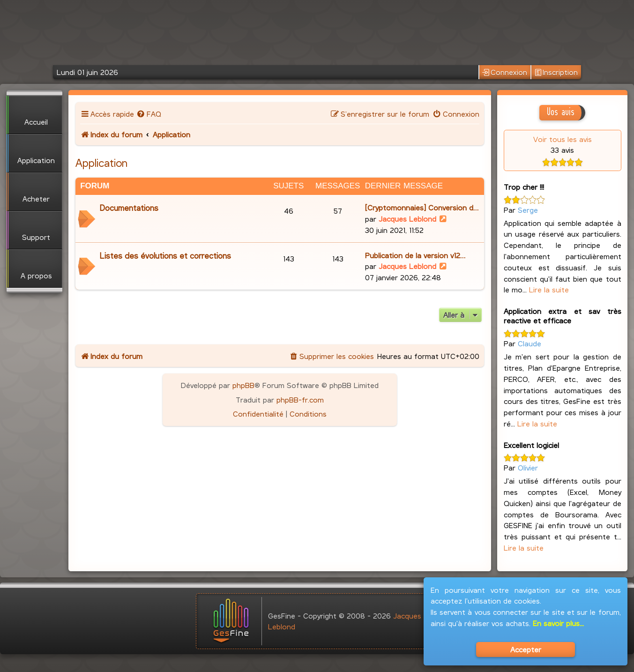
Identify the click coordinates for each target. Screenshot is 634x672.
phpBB (243, 385)
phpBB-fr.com (300, 399)
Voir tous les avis (563, 139)
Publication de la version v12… (415, 255)
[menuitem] (149, 114)
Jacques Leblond (407, 219)
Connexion (505, 72)
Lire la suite (549, 289)
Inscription (556, 72)
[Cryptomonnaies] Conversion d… (422, 207)
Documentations (129, 208)
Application (101, 163)
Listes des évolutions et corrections (165, 256)
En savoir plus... (558, 623)
